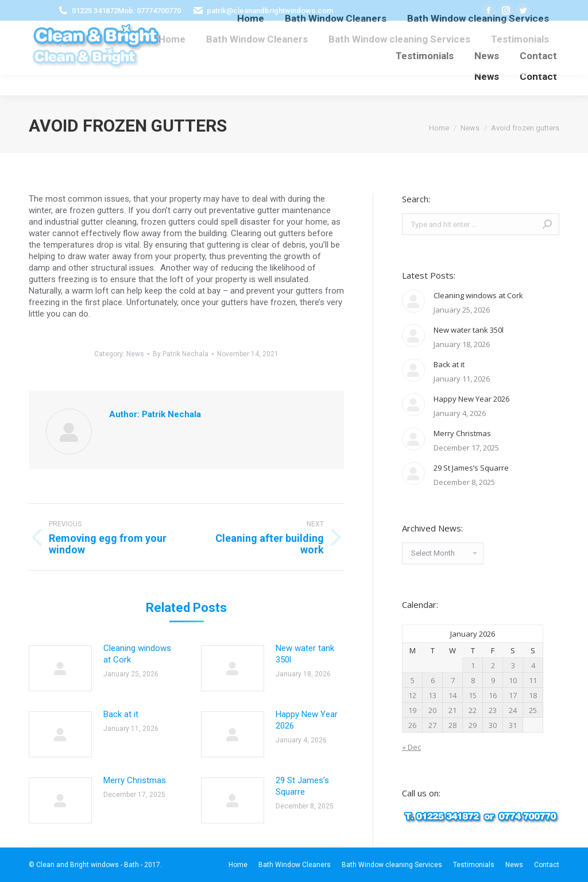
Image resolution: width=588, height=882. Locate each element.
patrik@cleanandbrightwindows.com (270, 11)
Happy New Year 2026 (307, 720)
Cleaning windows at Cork (137, 654)
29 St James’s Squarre (302, 786)
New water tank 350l (305, 654)
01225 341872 (95, 11)
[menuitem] (172, 39)
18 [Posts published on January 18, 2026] (533, 695)
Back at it (121, 714)
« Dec (411, 747)
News (135, 354)
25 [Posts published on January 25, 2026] (533, 710)
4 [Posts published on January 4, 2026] (533, 665)
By (181, 354)
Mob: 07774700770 (149, 11)
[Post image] (60, 668)
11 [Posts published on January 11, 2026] (533, 680)
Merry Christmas (135, 780)
